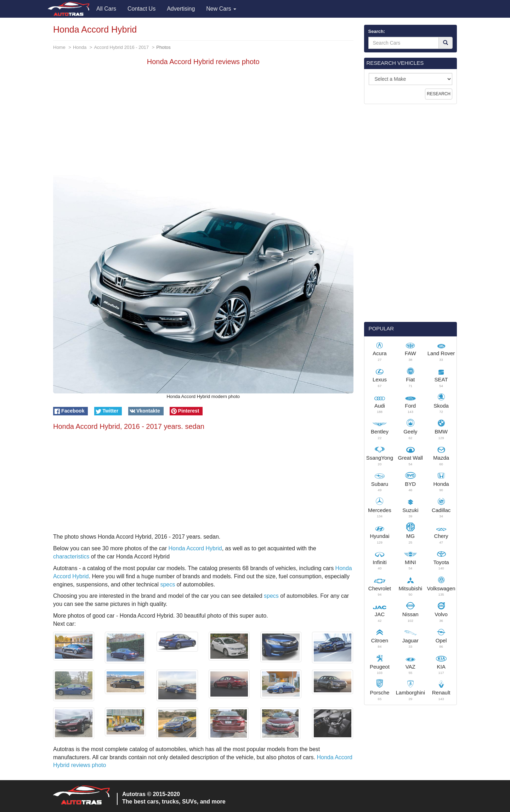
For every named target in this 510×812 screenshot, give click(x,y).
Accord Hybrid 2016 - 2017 (121, 47)
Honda (80, 47)
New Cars (221, 9)
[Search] (446, 43)
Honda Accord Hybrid (195, 548)
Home (59, 47)
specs (168, 584)
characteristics (71, 557)
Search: (377, 31)
